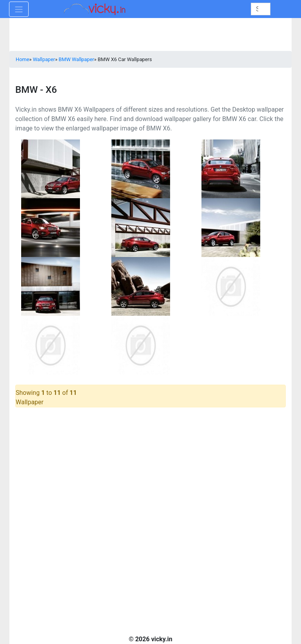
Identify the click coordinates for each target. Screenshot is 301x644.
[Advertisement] (150, 467)
